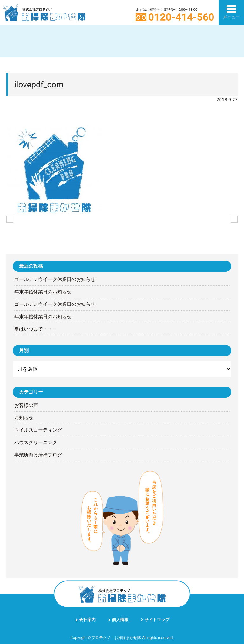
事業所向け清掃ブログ (38, 455)
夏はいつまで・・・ (36, 329)
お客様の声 (26, 405)
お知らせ (24, 418)
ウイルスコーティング (38, 430)
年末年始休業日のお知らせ (43, 292)
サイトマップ (157, 620)
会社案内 (87, 620)
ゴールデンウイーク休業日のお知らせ (55, 279)
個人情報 (120, 620)
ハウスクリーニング (36, 442)
